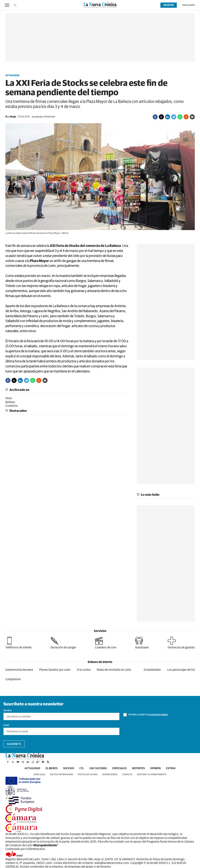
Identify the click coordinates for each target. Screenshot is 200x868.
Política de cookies (88, 775)
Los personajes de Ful (181, 670)
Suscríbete (14, 744)
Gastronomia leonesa (19, 670)
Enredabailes (152, 670)
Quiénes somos (110, 775)
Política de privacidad (62, 775)
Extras (173, 768)
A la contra (84, 670)
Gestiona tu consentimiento (152, 775)
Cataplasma (13, 679)
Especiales (120, 768)
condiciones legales (158, 715)
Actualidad (12, 76)
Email (6, 725)
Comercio (12, 406)
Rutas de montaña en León (114, 670)
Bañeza (10, 402)
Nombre (8, 711)
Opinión (157, 768)
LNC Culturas (98, 768)
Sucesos (68, 768)
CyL (81, 768)
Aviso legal (40, 775)
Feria (9, 398)
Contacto (127, 775)
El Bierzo (50, 768)
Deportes (139, 768)
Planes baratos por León (55, 670)
